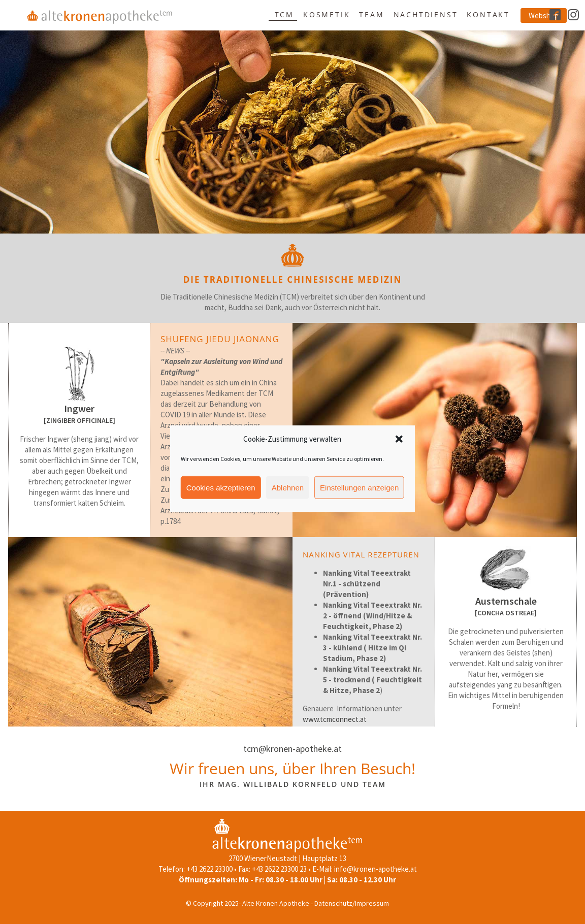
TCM (284, 14)
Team (371, 14)
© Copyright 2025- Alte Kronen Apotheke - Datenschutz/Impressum (287, 903)
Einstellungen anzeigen (359, 500)
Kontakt (488, 14)
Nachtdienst (426, 14)
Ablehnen (288, 500)
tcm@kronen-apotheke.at (292, 749)
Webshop (544, 15)
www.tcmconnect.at (335, 719)
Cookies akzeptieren (221, 500)
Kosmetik (327, 14)
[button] (399, 452)
